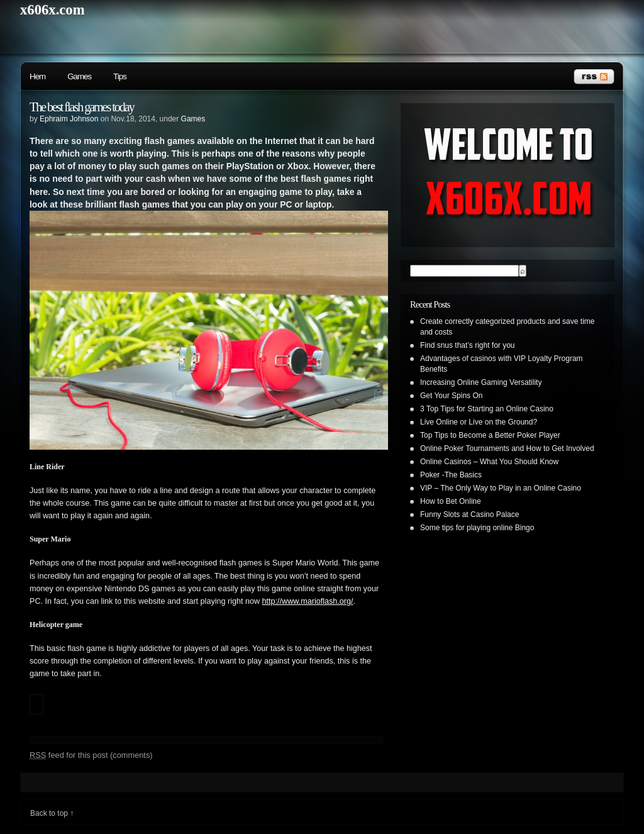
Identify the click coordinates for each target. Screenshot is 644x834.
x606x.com (53, 10)
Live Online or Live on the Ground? (479, 422)
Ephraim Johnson (69, 119)
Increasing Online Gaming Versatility (481, 382)
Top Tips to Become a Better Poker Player (490, 435)
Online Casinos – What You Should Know (489, 462)
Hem (37, 76)
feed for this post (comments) (91, 755)
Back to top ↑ (52, 813)
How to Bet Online (451, 501)
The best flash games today (82, 107)
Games (79, 76)
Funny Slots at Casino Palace (469, 514)
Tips (120, 76)
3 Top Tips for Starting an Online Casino (487, 409)
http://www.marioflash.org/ (308, 601)
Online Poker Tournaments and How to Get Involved (507, 448)
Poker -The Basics (451, 475)
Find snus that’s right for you (468, 345)
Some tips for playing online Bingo (477, 528)
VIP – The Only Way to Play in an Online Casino (501, 488)
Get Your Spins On (451, 396)
